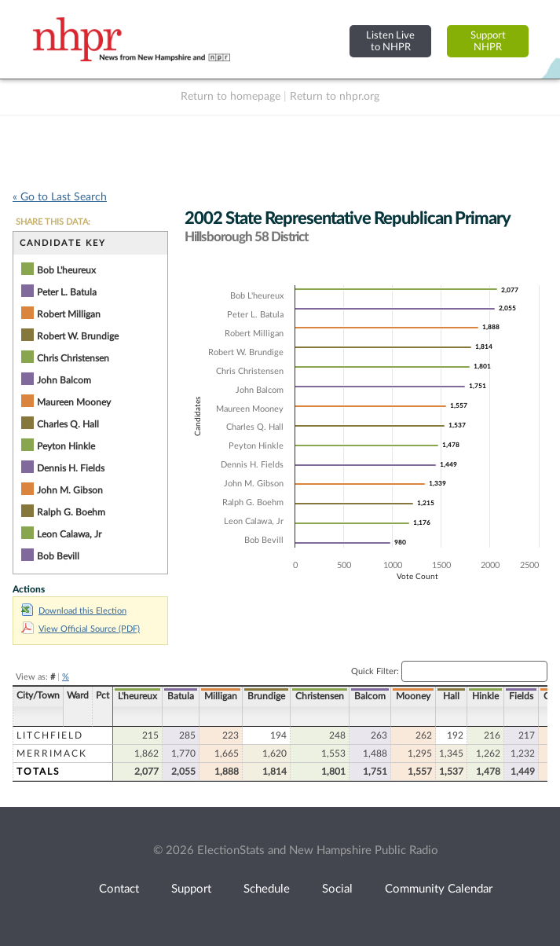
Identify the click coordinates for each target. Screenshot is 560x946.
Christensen (320, 696)
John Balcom (64, 380)
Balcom (370, 696)
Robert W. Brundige (78, 336)
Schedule (267, 889)
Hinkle (485, 696)
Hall (451, 696)
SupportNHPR (488, 41)
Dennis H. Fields (71, 468)
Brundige (266, 696)
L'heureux (137, 696)
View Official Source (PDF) (81, 629)
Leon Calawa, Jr (69, 534)
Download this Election (74, 611)
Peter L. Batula (67, 292)
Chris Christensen (73, 358)
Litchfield (50, 735)
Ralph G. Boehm (71, 512)
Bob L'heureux (66, 270)
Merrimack (52, 753)
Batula (181, 696)
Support (191, 889)
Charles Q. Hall (68, 424)
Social (337, 889)
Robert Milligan (69, 314)
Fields (521, 696)
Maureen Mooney (74, 402)
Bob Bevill (58, 556)
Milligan (221, 696)
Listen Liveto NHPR (390, 41)
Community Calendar (439, 889)
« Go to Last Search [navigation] (60, 197)
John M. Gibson (70, 490)
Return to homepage (231, 97)
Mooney (413, 696)
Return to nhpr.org (335, 97)
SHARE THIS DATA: (53, 222)
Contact (119, 889)
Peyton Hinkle (66, 446)
